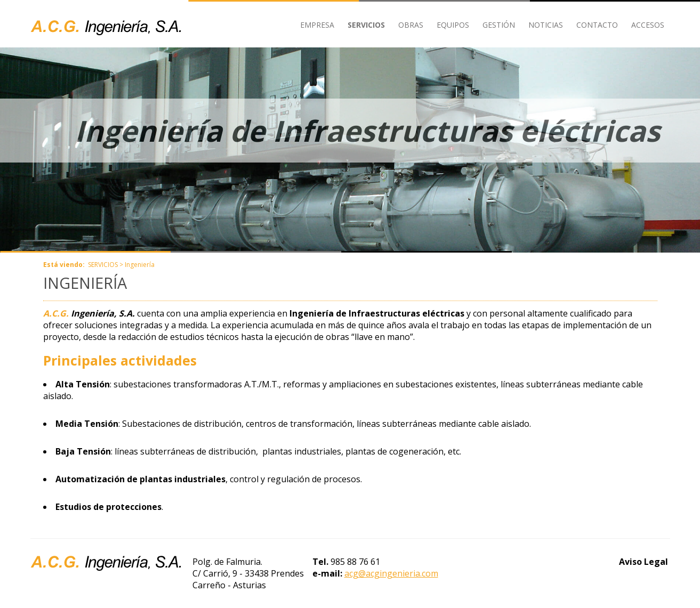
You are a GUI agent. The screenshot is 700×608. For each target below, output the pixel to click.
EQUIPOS (453, 25)
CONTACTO (597, 25)
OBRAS (411, 25)
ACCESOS (648, 25)
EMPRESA (317, 25)
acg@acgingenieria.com (391, 573)
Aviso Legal (643, 562)
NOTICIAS (546, 25)
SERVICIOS (366, 25)
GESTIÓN (499, 25)
